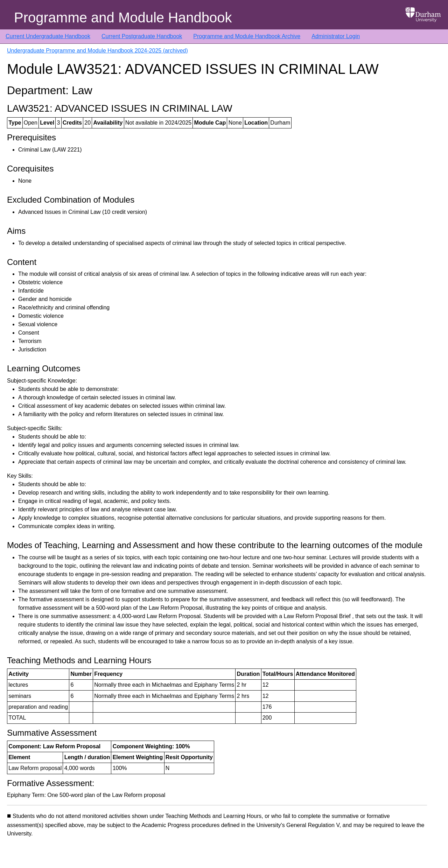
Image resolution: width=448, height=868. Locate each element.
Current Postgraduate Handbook (142, 36)
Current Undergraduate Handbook (48, 36)
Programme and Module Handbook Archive (247, 36)
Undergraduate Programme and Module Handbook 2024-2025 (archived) (97, 51)
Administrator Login (336, 36)
